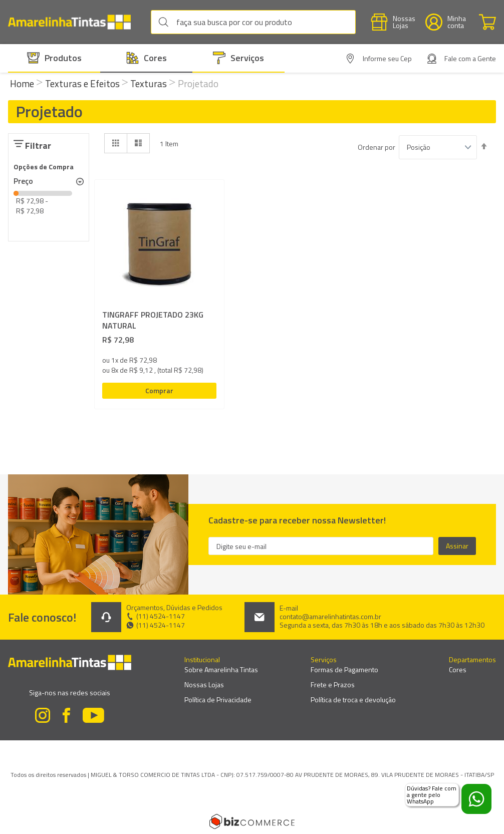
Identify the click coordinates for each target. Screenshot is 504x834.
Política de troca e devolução (353, 700)
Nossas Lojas (204, 684)
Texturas (150, 83)
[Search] (166, 22)
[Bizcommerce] (252, 821)
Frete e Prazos (333, 684)
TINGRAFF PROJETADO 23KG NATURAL (153, 321)
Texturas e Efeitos (83, 83)
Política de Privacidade (218, 700)
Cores (458, 669)
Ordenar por (376, 147)
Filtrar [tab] (38, 146)
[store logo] (74, 22)
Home (23, 83)
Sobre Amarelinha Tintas (221, 669)
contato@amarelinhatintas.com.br (330, 617)
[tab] (49, 181)
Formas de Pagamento (344, 669)
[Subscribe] (457, 546)
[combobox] (253, 22)
